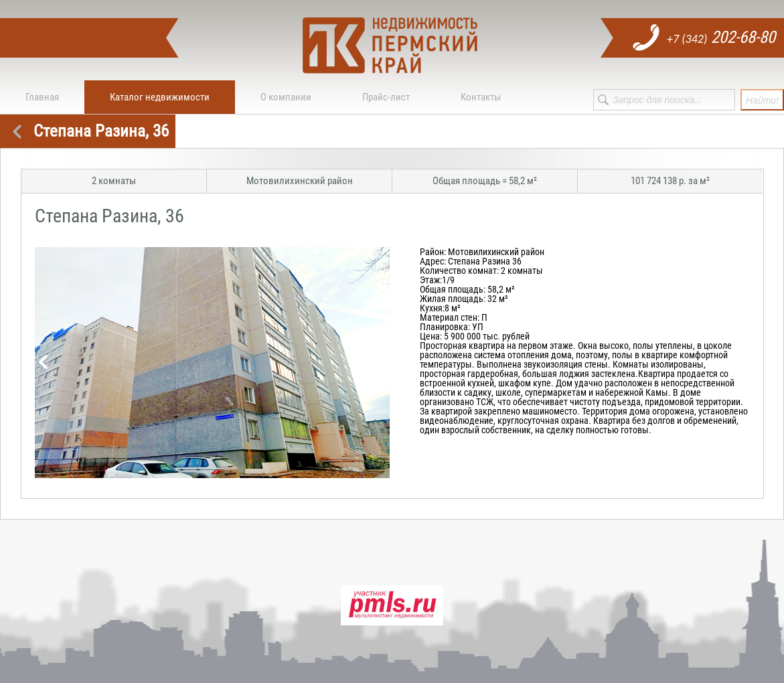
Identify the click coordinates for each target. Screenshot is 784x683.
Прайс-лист (386, 97)
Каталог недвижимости (160, 97)
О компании (286, 97)
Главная (42, 97)
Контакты (481, 97)
